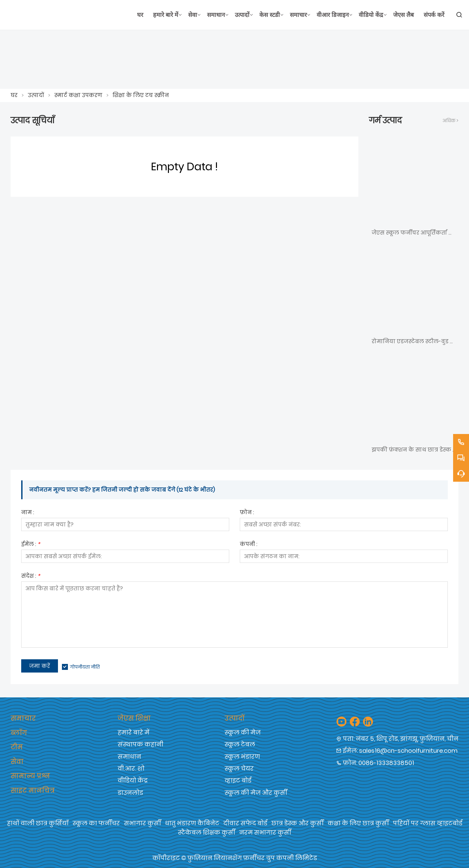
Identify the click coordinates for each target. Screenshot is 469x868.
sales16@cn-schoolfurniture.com (408, 751)
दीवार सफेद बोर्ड (245, 823)
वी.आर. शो (131, 768)
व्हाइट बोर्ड (238, 780)
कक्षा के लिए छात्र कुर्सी (358, 823)
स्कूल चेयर (239, 768)
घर (14, 95)
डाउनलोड (130, 793)
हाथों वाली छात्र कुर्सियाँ (38, 823)
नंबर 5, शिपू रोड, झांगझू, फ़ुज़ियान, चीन (407, 739)
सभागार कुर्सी (142, 823)
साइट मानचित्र (33, 790)
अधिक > (450, 121)
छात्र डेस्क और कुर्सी (297, 823)
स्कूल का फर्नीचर (96, 823)
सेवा (17, 762)
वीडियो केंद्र (133, 780)
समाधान (129, 757)
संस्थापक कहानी (140, 744)
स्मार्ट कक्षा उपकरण (78, 95)
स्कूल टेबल (240, 744)
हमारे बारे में (133, 732)
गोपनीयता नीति (85, 667)
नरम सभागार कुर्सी (265, 832)
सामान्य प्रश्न (30, 776)
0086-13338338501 (386, 763)
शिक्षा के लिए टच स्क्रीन (141, 95)
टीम (17, 747)
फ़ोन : (247, 513)
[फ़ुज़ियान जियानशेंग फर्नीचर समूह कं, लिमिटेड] (71, 15)
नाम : (28, 513)
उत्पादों (36, 95)
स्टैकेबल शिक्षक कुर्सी (207, 832)
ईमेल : (31, 545)
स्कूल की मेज (243, 732)
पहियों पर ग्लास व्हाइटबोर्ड (428, 823)
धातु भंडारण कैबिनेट (192, 823)
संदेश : (31, 577)
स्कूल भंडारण (242, 757)
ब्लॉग (19, 733)
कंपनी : (249, 545)
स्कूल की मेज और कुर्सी (256, 793)
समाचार (23, 718)
